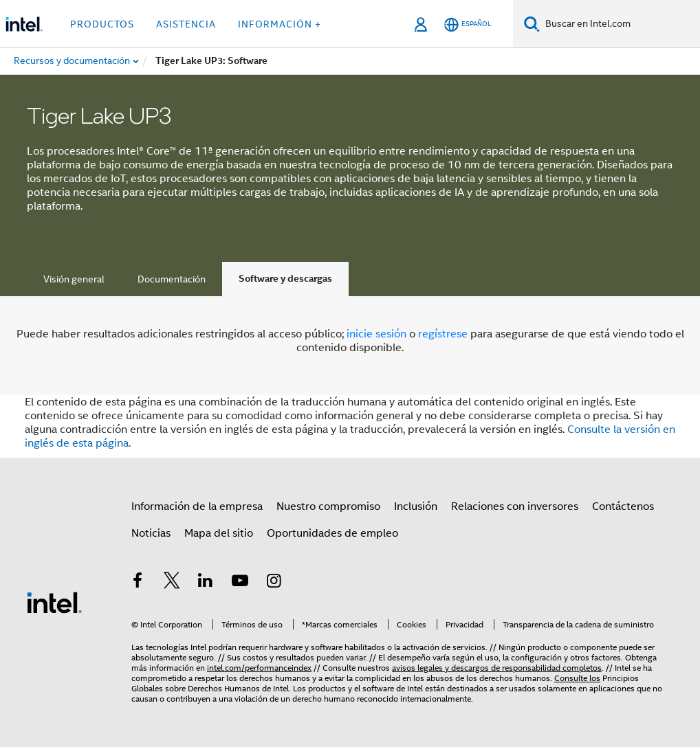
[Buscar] (532, 24)
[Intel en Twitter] (172, 583)
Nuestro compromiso (328, 506)
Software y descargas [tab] (285, 279)
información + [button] (280, 24)
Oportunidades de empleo (332, 533)
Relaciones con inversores (515, 506)
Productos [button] (102, 24)
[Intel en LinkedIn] (206, 583)
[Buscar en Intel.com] (620, 24)
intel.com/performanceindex (259, 668)
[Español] (468, 24)
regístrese (443, 334)
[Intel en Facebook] (138, 583)
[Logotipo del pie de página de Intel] (54, 602)
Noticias (151, 533)
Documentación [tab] (172, 279)
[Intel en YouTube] (240, 583)
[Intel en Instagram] (274, 583)
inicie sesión (376, 334)
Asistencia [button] (186, 24)
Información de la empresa (197, 506)
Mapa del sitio (219, 533)
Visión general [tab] (74, 279)
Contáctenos (623, 506)
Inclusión (416, 506)
